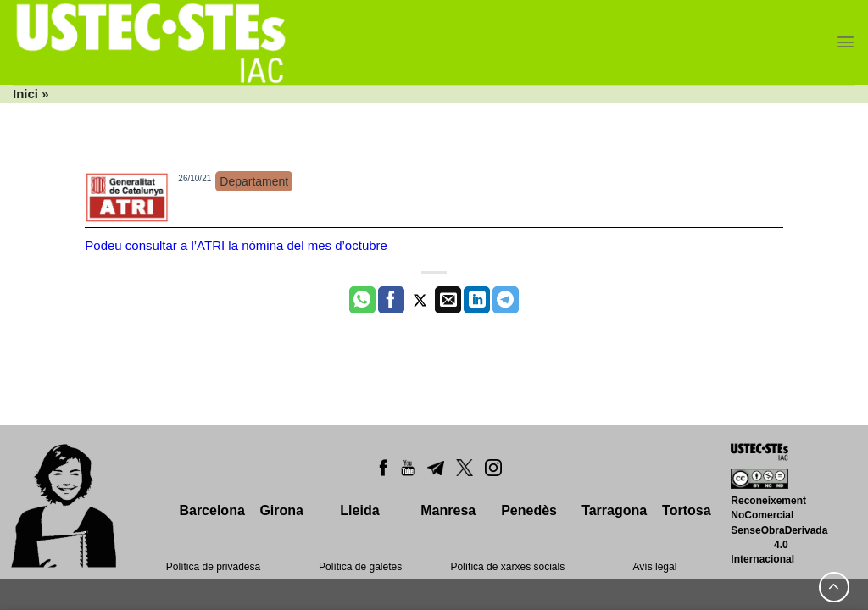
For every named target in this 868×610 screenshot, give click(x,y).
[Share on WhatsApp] (362, 300)
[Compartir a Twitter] (420, 300)
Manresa (448, 510)
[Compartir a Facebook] (391, 300)
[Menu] (846, 42)
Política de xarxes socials (507, 567)
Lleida (359, 510)
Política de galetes (360, 567)
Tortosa (686, 510)
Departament (254, 181)
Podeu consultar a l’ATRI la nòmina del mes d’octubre (236, 245)
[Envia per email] (448, 300)
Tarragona (614, 510)
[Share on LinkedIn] (477, 300)
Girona (281, 510)
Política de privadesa (213, 567)
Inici (25, 94)
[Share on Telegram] (506, 300)
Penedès (529, 510)
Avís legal (655, 567)
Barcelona (211, 510)
